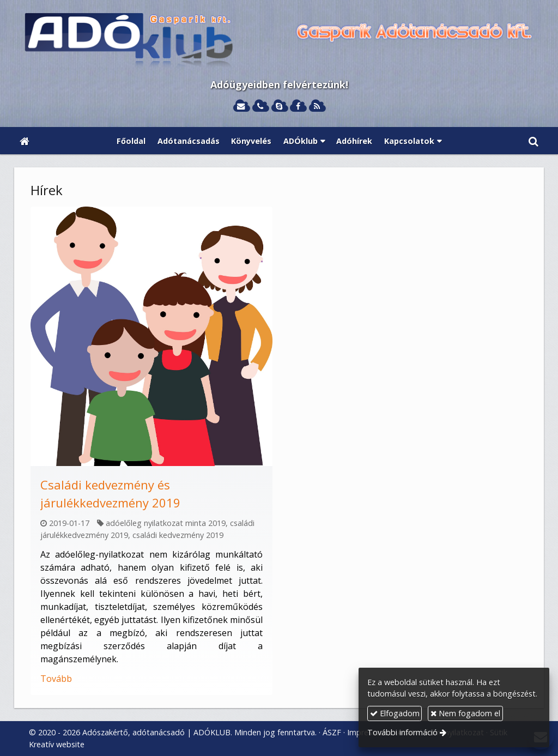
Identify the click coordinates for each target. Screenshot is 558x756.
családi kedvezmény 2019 (178, 535)
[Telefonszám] (260, 107)
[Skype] (279, 107)
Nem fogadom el (465, 713)
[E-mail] (241, 107)
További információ (402, 732)
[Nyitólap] (279, 41)
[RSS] (317, 107)
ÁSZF (332, 732)
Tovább (56, 679)
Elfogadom (395, 713)
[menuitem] (131, 141)
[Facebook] (298, 107)
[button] (533, 141)
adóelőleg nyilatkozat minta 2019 (166, 523)
